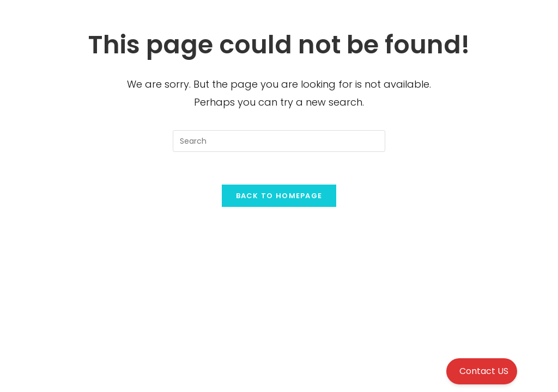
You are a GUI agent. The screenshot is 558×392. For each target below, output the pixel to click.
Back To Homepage (279, 196)
